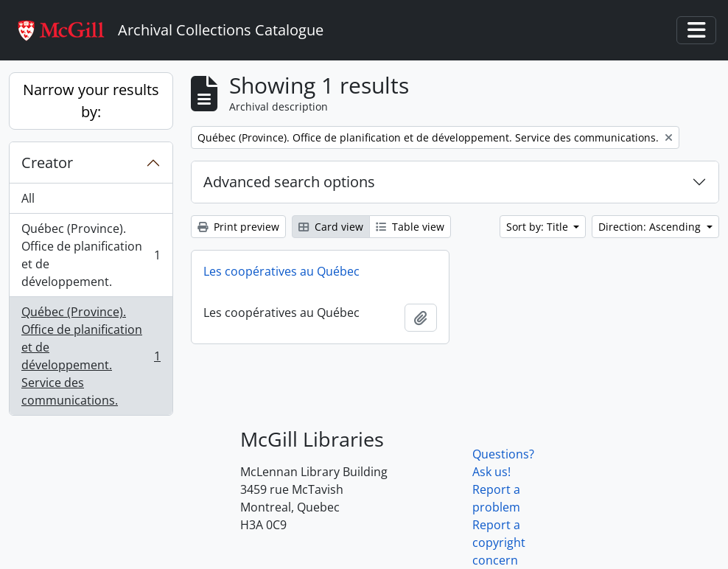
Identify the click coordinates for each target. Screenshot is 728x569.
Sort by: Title (539, 227)
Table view (410, 227)
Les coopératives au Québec (281, 271)
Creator (47, 163)
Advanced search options (289, 182)
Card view (331, 227)
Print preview (238, 227)
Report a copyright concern (499, 542)
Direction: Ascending (651, 227)
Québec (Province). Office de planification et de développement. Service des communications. (91, 356)
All (28, 198)
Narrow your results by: (91, 101)
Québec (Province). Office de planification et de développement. (91, 255)
